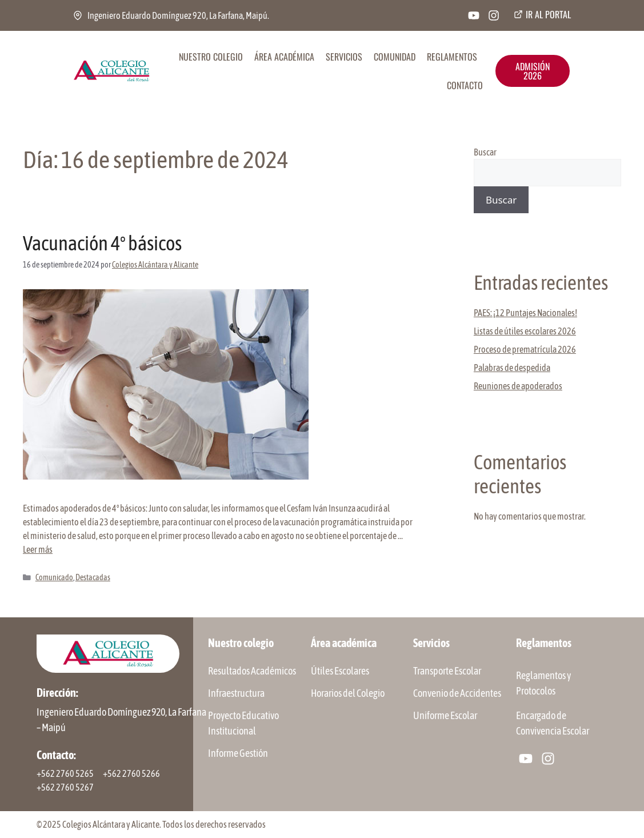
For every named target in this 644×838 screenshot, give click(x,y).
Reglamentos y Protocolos (543, 683)
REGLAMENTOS (452, 57)
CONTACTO (465, 85)
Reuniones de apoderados (518, 386)
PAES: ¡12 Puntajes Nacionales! (525, 313)
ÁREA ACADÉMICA (284, 57)
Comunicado (54, 577)
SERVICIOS (344, 57)
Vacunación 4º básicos (102, 243)
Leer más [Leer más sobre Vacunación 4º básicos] (38, 549)
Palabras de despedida (512, 368)
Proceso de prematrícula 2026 (525, 349)
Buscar (485, 152)
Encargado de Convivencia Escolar (553, 723)
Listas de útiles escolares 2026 (525, 331)
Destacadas (93, 577)
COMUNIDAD (395, 57)
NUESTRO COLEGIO (211, 57)
